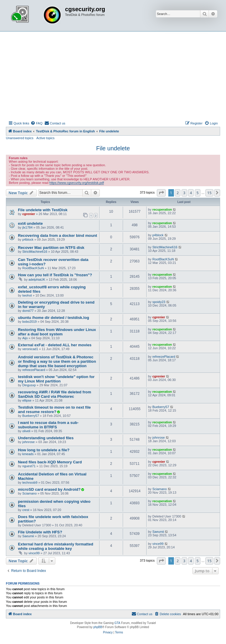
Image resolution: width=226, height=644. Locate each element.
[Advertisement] (113, 76)
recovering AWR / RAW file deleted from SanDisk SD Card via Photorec (55, 394)
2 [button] (178, 193)
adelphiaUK (37, 279)
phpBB (98, 627)
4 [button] (191, 193)
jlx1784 (28, 227)
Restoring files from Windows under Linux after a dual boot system (57, 332)
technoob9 (30, 482)
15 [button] (209, 193)
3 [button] (184, 193)
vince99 (34, 553)
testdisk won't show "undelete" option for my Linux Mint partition (56, 379)
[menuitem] (36, 123)
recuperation (162, 209)
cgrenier (29, 214)
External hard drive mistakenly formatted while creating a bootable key (56, 546)
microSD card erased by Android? (49, 489)
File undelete (113, 148)
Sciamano (30, 493)
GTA (117, 623)
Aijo (25, 338)
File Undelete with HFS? (40, 532)
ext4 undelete (30, 223)
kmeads (28, 454)
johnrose (29, 442)
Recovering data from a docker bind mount (58, 236)
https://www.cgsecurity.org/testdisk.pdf (77, 183)
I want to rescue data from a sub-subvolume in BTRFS (48, 425)
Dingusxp (29, 385)
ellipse (27, 400)
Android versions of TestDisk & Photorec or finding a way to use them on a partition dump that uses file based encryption (57, 361)
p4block (28, 239)
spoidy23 (159, 302)
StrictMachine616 (35, 252)
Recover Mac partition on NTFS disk (51, 248)
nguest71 (29, 466)
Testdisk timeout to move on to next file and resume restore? (54, 410)
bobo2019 (30, 322)
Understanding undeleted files (46, 438)
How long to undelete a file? (44, 450)
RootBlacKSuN (33, 268)
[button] (161, 193)
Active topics (46, 138)
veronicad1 (30, 349)
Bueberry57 (31, 416)
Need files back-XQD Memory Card (50, 462)
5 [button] (198, 193)
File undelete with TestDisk (43, 210)
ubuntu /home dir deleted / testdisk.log (54, 318)
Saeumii (28, 536)
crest (26, 510)
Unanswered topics (20, 138)
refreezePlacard (34, 370)
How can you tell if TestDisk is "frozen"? (55, 275)
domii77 (28, 311)
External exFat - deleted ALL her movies (55, 345)
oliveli (26, 431)
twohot (27, 295)
